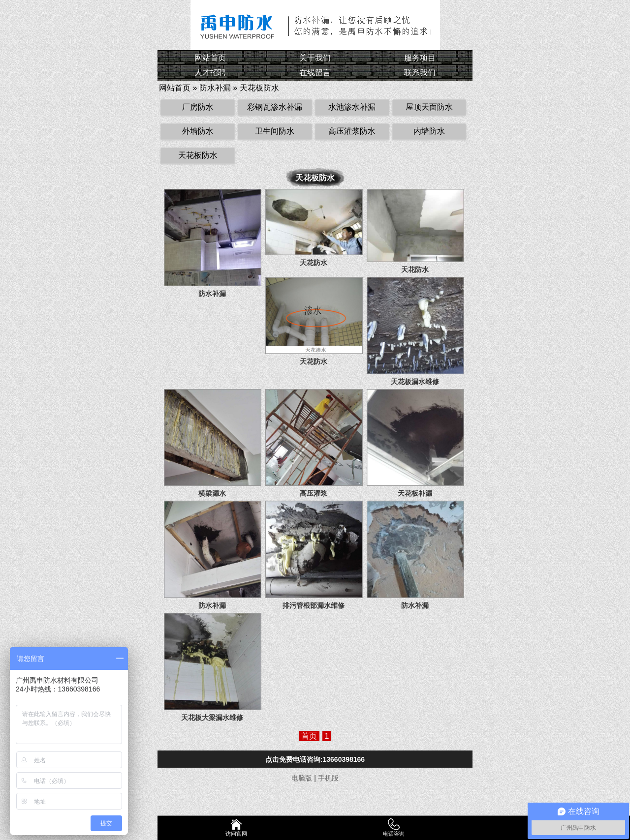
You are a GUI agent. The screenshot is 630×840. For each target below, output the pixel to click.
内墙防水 (429, 131)
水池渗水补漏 (352, 107)
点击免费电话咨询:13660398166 (315, 759)
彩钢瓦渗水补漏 (275, 107)
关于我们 (315, 58)
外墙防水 (198, 131)
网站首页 (210, 58)
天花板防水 (259, 88)
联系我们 (420, 73)
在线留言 (315, 73)
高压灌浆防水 (352, 131)
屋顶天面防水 (429, 107)
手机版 (328, 778)
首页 (309, 736)
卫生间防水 (275, 131)
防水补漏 (215, 88)
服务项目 (420, 58)
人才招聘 (210, 73)
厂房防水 (198, 107)
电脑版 (302, 778)
